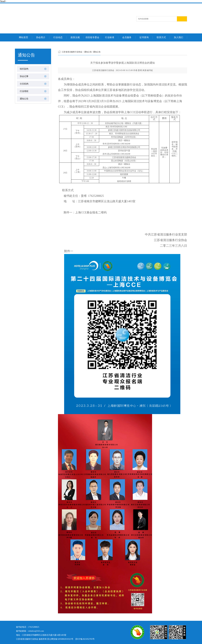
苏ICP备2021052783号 (85, 639)
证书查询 (144, 37)
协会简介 (41, 37)
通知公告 (24, 99)
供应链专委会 (92, 37)
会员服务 (127, 37)
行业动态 (58, 37)
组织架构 (24, 69)
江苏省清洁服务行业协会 (72, 52)
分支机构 (24, 84)
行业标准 (110, 37)
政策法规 (75, 37)
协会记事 (24, 76)
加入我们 (178, 37)
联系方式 (161, 37)
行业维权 (24, 91)
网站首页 (24, 37)
